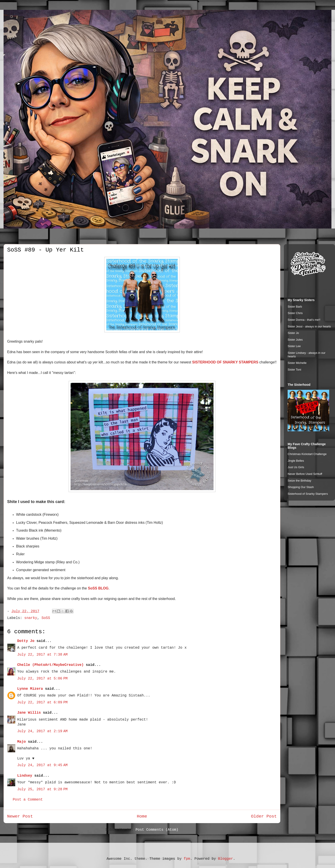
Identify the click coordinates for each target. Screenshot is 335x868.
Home (142, 816)
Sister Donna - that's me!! (304, 320)
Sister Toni (294, 370)
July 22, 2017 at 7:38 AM (42, 655)
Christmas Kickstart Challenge (307, 454)
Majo (21, 742)
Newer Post (20, 816)
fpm (187, 859)
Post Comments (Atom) (157, 830)
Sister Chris (295, 313)
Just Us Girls (296, 467)
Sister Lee (294, 346)
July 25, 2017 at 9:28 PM (42, 789)
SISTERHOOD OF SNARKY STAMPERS (225, 362)
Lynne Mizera (30, 689)
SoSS (46, 618)
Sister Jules (295, 340)
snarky (31, 618)
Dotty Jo (26, 641)
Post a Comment (28, 800)
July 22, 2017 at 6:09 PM (42, 702)
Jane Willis (29, 713)
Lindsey (25, 776)
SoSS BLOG (98, 588)
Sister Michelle (297, 363)
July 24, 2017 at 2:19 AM (42, 731)
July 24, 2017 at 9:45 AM (42, 765)
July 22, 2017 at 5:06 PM (42, 679)
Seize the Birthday (299, 481)
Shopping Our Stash (301, 487)
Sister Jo (293, 333)
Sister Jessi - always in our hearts (309, 326)
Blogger (225, 859)
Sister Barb (295, 307)
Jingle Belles (296, 461)
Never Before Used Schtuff (305, 474)
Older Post (264, 816)
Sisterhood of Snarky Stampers (308, 494)
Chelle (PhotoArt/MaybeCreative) (50, 665)
